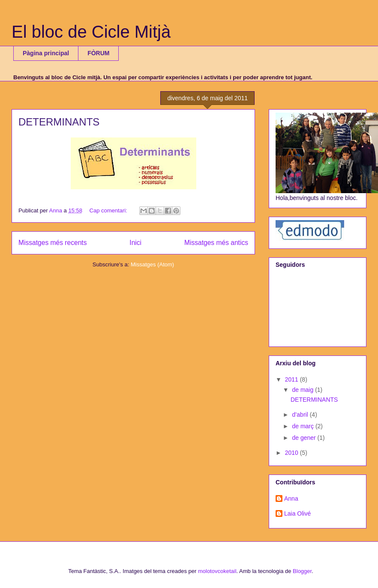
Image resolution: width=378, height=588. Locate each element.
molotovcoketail (217, 571)
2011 (292, 379)
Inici (135, 243)
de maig (303, 390)
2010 (292, 453)
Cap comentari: (109, 210)
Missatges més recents (52, 243)
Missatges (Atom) (152, 264)
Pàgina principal (46, 53)
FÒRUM (98, 53)
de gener (304, 438)
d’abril (301, 415)
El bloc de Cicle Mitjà (91, 32)
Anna (291, 498)
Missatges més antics (216, 243)
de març (303, 426)
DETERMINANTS (59, 122)
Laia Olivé (297, 513)
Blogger (302, 571)
